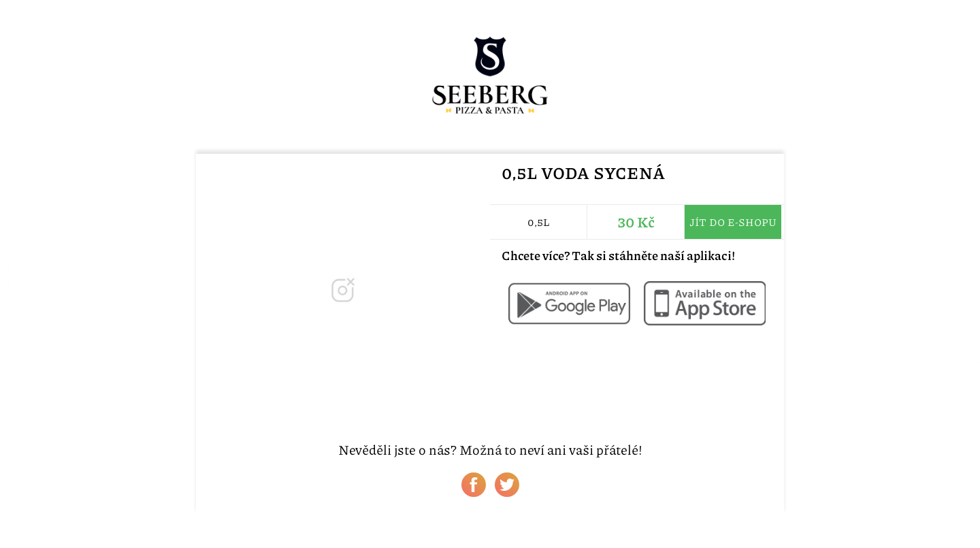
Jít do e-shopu (733, 222)
